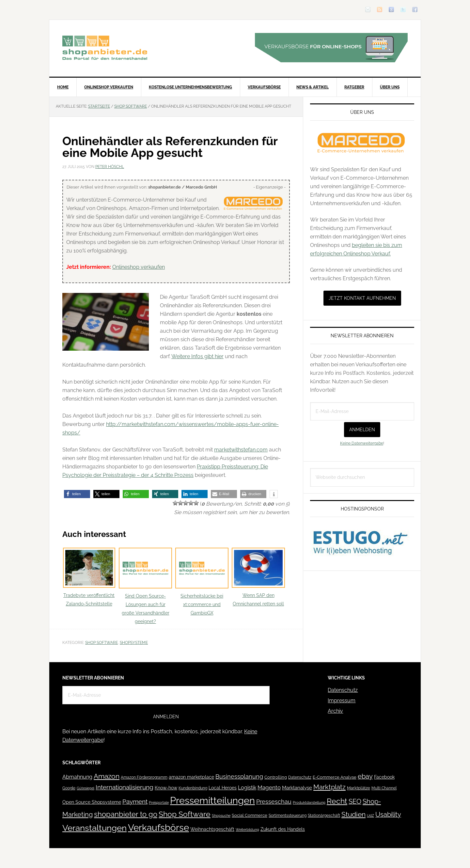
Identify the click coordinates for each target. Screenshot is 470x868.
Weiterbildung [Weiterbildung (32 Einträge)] (247, 830)
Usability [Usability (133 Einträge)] (388, 815)
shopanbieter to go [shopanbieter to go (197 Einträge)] (126, 814)
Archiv (335, 711)
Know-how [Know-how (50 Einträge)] (166, 788)
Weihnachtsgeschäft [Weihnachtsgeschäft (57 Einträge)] (212, 829)
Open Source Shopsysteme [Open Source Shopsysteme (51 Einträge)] (92, 802)
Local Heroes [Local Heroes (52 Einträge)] (223, 788)
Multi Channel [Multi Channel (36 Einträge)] (384, 788)
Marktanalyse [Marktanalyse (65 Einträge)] (297, 788)
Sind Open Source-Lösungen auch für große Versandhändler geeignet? (145, 586)
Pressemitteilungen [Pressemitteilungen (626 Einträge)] (212, 800)
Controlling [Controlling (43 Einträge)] (276, 777)
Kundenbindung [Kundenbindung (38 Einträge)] (193, 788)
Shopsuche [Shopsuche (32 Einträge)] (221, 816)
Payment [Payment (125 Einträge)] (135, 801)
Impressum (342, 700)
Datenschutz (343, 690)
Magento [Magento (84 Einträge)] (269, 787)
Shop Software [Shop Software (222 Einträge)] (185, 814)
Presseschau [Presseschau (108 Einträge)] (274, 802)
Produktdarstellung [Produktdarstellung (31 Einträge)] (309, 802)
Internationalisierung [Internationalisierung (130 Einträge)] (125, 787)
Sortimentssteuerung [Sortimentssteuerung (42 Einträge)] (288, 815)
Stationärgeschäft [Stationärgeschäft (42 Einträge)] (324, 815)
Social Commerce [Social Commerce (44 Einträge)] (250, 815)
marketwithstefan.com (241, 450)
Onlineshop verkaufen (139, 267)
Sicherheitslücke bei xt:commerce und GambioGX (202, 582)
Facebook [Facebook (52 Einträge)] (384, 777)
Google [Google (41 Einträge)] (69, 788)
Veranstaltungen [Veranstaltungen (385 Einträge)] (94, 828)
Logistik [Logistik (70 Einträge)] (247, 788)
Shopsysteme (134, 643)
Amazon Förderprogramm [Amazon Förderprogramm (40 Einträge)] (144, 777)
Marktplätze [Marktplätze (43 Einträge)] (359, 788)
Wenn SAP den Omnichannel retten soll (258, 577)
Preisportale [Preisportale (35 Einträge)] (159, 802)
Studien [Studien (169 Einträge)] (353, 814)
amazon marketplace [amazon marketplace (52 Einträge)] (191, 777)
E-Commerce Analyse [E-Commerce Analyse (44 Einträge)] (335, 777)
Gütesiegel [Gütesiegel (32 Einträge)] (86, 788)
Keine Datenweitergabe (362, 443)
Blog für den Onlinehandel (105, 48)
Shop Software (102, 643)
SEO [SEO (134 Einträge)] (355, 802)
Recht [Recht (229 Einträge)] (337, 801)
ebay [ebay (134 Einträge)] (365, 777)
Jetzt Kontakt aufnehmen (362, 298)
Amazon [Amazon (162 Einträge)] (107, 776)
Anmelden (362, 430)
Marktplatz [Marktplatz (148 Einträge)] (329, 787)
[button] (77, 494)
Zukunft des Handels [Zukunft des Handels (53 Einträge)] (283, 829)
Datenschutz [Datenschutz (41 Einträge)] (300, 777)
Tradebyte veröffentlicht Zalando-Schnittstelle (89, 577)
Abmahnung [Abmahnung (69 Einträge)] (77, 777)
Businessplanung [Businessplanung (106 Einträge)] (239, 777)
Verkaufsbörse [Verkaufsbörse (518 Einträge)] (158, 828)
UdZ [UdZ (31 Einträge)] (370, 815)
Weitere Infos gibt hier (197, 356)
